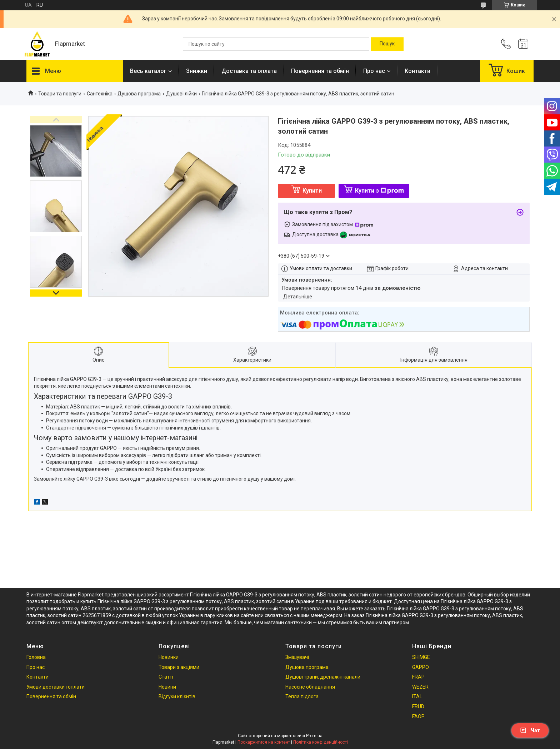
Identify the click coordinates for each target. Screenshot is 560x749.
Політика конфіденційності (321, 742)
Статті (166, 677)
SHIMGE (421, 657)
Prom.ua (314, 736)
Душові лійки (181, 94)
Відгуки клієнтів (177, 696)
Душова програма (139, 94)
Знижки (197, 71)
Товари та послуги (60, 94)
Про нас (374, 71)
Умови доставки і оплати (56, 687)
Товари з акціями (179, 667)
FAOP (418, 716)
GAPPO (421, 667)
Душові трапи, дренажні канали (323, 677)
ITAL (417, 696)
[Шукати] (387, 44)
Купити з (379, 191)
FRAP (418, 677)
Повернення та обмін (320, 71)
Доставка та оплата (249, 71)
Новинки (169, 657)
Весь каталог (148, 71)
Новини (167, 687)
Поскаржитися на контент (264, 742)
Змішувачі (297, 657)
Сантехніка (100, 94)
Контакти (417, 71)
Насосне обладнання (310, 687)
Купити (312, 191)
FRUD (418, 706)
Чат (530, 730)
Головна (36, 657)
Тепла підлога (302, 696)
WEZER (420, 687)
